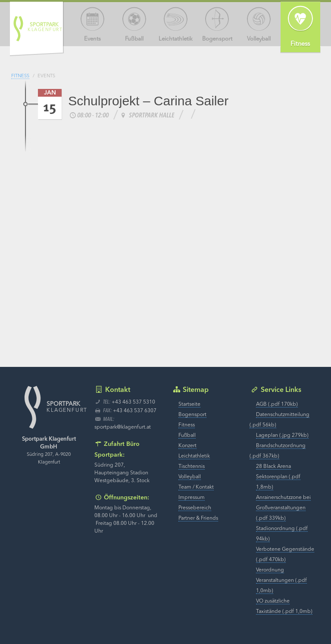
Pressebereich (195, 508)
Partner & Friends (198, 518)
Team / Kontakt (196, 487)
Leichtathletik (194, 456)
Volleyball (190, 477)
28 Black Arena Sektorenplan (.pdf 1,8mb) (278, 477)
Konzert (187, 446)
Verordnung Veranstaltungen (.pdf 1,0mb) (281, 581)
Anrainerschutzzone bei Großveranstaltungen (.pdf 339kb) (283, 508)
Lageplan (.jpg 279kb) (282, 436)
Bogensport (192, 415)
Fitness (20, 76)
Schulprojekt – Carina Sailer (148, 101)
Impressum (192, 498)
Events (46, 76)
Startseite (189, 404)
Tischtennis (192, 467)
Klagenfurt (45, 27)
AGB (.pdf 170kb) (277, 404)
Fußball (187, 436)
